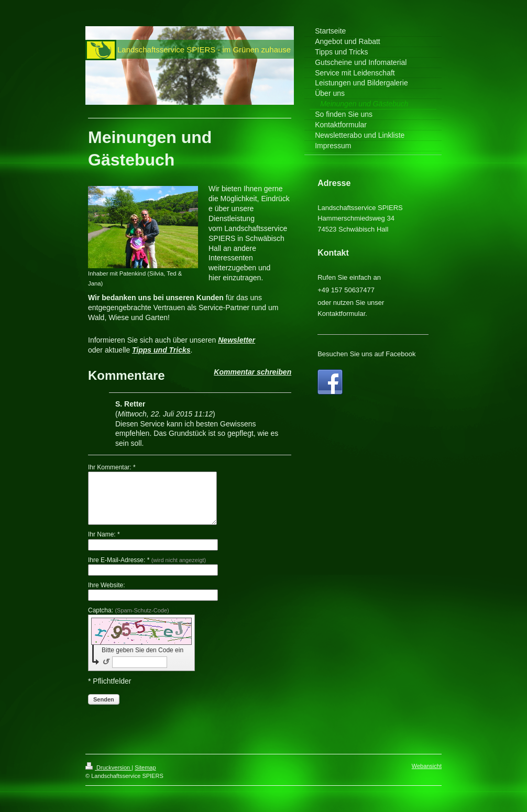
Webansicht (427, 766)
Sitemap (145, 767)
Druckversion (108, 767)
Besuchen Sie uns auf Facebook (366, 354)
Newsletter (237, 340)
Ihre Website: (106, 585)
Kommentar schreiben (252, 372)
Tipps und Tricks (161, 350)
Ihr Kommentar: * (112, 467)
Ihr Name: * (104, 534)
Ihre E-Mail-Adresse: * (147, 560)
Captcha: (129, 610)
